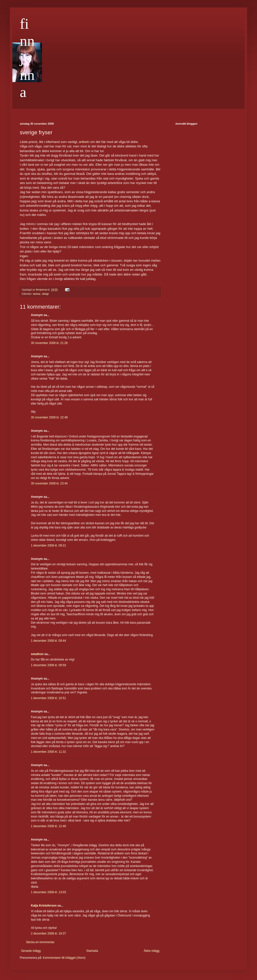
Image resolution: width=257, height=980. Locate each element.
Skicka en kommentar (40, 942)
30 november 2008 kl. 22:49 (49, 417)
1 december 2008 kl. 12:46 (48, 826)
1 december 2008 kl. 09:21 (48, 546)
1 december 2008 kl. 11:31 (48, 752)
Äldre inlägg (152, 951)
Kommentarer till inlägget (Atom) (64, 958)
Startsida (92, 951)
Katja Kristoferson (44, 906)
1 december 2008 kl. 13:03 (48, 892)
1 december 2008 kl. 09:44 (48, 641)
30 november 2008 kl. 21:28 (49, 343)
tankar (37, 294)
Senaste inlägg (31, 951)
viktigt (45, 294)
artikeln (84, 142)
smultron (37, 654)
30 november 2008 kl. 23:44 (49, 483)
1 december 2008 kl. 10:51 (48, 698)
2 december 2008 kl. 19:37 (48, 934)
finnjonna (27, 58)
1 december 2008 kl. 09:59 (48, 665)
